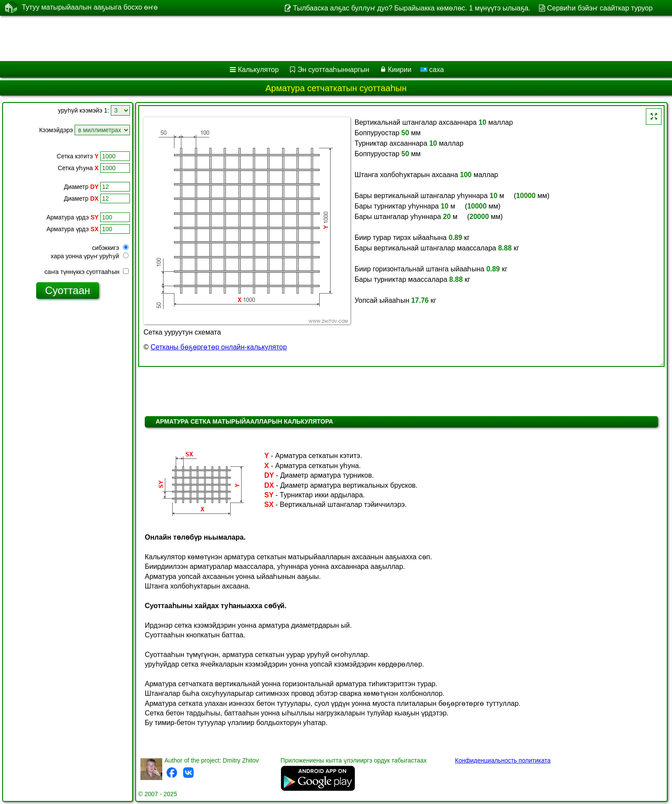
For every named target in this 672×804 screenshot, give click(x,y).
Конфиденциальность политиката (503, 760)
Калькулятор (259, 70)
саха (432, 70)
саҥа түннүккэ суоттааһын (87, 272)
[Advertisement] (265, 38)
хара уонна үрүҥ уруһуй (90, 256)
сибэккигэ (110, 248)
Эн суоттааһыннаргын (333, 70)
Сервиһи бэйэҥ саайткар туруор (600, 8)
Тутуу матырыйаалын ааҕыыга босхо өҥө (90, 7)
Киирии (399, 70)
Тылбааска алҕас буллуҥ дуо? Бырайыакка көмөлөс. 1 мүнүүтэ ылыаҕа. (412, 8)
